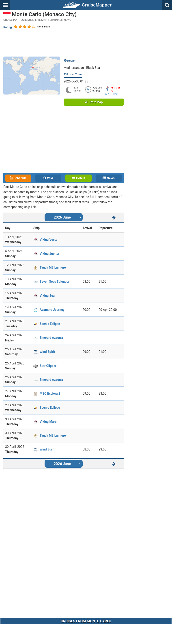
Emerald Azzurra (51, 338)
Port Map (94, 102)
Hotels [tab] (78, 178)
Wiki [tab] (48, 178)
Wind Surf (47, 449)
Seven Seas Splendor (55, 282)
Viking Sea (47, 296)
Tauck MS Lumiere (53, 267)
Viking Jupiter (49, 254)
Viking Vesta (48, 240)
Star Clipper (48, 366)
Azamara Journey (52, 310)
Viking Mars (48, 422)
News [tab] (109, 178)
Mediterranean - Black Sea (82, 68)
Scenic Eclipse (50, 324)
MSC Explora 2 (50, 394)
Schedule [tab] (18, 178)
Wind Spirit (47, 352)
